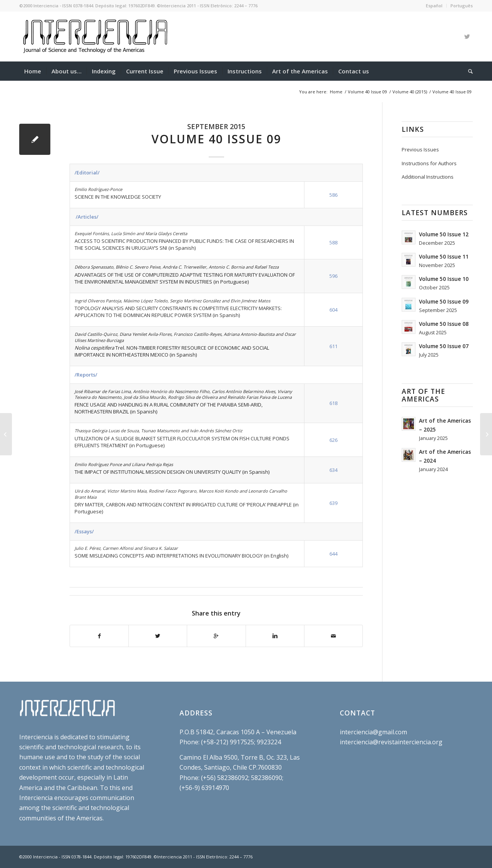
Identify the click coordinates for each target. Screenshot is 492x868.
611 (333, 346)
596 (333, 276)
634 (333, 470)
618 (333, 403)
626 (333, 440)
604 (333, 310)
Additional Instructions (428, 177)
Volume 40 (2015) (410, 92)
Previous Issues (420, 149)
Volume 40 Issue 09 (367, 92)
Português (462, 6)
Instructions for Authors (429, 163)
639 (333, 503)
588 (333, 242)
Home (336, 92)
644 (333, 554)
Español (434, 6)
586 (333, 195)
